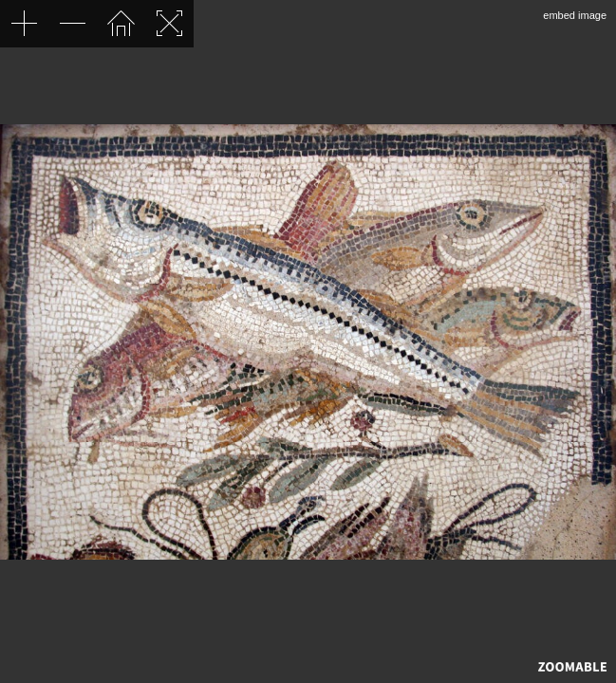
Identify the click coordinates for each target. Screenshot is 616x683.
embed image (575, 15)
